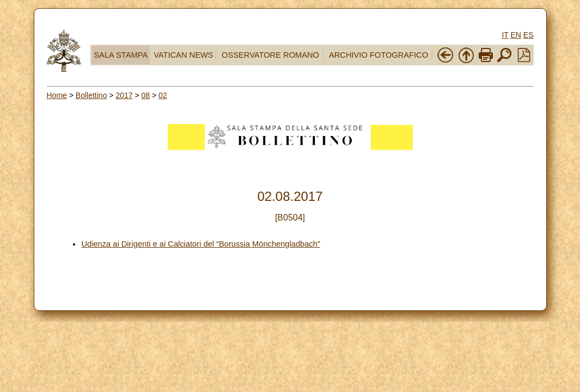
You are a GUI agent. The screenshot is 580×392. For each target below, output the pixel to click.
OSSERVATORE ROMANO (270, 55)
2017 (124, 95)
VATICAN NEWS (183, 55)
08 (146, 95)
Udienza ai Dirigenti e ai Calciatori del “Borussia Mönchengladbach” (200, 244)
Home (57, 95)
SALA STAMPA (121, 55)
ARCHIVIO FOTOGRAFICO (378, 55)
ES (529, 35)
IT (505, 35)
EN (515, 35)
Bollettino (91, 95)
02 (163, 95)
